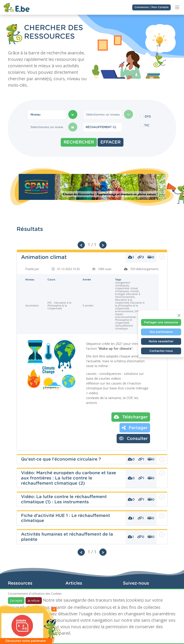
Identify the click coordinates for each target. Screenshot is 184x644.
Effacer (111, 142)
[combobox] (47, 115)
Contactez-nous (161, 351)
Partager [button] (135, 428)
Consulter (133, 438)
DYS (148, 117)
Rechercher (79, 142)
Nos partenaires (161, 332)
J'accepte (16, 601)
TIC (147, 125)
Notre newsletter (161, 341)
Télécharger (131, 417)
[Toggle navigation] (177, 7)
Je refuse (34, 601)
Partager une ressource (161, 322)
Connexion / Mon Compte (151, 7)
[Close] (179, 315)
